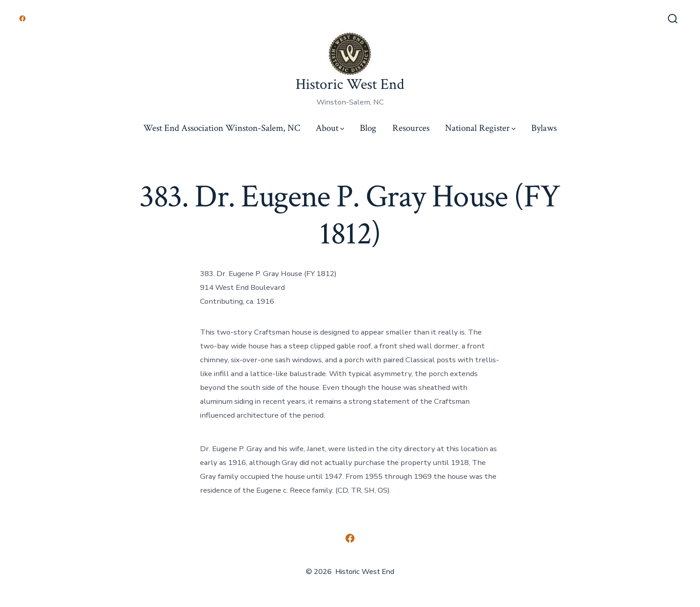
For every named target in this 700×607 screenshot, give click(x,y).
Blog (368, 128)
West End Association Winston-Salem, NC (222, 128)
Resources (411, 128)
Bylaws (544, 128)
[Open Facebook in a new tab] (23, 19)
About (330, 128)
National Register (480, 128)
